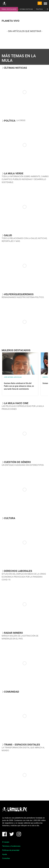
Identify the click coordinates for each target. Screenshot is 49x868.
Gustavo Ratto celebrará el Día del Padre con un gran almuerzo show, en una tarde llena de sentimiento (19, 386)
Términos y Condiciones (11, 846)
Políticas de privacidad (11, 850)
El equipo (6, 842)
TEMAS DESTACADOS (9, 9)
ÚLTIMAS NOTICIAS (26, 9)
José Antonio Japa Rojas (13, 377)
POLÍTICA (39, 9)
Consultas (6, 858)
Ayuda (5, 854)
